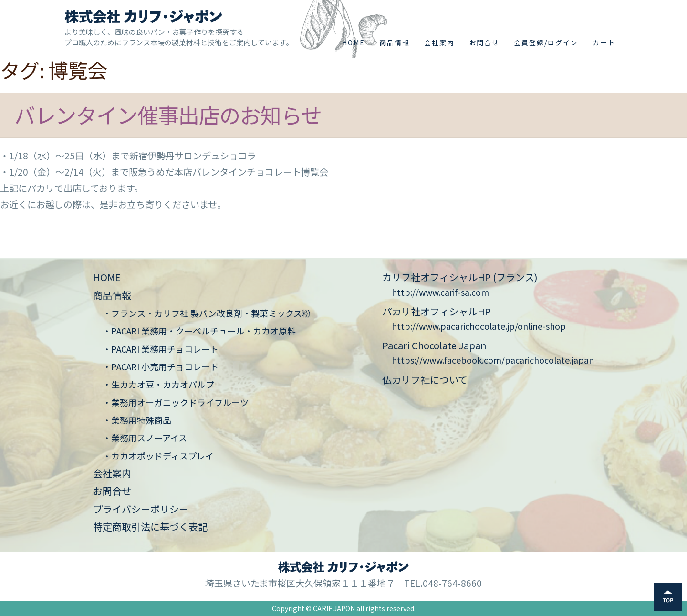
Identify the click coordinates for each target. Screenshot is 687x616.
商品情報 (395, 42)
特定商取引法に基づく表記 (150, 527)
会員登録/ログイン (546, 42)
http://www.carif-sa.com (440, 292)
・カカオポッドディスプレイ (158, 456)
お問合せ (484, 42)
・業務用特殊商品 (137, 420)
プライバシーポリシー (141, 509)
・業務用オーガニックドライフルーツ (176, 402)
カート (604, 42)
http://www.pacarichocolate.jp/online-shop (479, 326)
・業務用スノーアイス (145, 438)
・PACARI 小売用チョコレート (161, 366)
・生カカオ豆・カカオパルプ (158, 384)
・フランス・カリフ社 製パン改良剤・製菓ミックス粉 (207, 313)
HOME (354, 42)
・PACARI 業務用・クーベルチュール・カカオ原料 (199, 331)
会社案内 (439, 42)
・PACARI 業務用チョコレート (161, 349)
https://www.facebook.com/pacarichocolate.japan (493, 360)
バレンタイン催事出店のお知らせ (168, 115)
